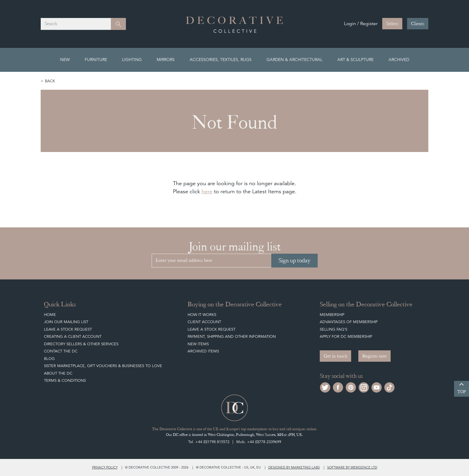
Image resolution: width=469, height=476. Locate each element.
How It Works (202, 315)
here (207, 191)
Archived (399, 60)
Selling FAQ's (334, 329)
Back (50, 81)
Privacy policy (105, 467)
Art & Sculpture (355, 60)
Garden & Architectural (294, 60)
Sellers (392, 24)
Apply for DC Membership (346, 336)
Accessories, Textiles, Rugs (221, 60)
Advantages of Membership (349, 322)
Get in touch (335, 356)
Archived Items (203, 351)
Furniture (96, 60)
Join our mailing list (66, 322)
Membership (332, 315)
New (65, 60)
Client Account (204, 322)
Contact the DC (61, 351)
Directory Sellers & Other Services (81, 344)
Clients (418, 24)
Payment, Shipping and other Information (232, 336)
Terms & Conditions (65, 380)
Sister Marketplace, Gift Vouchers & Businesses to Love (103, 366)
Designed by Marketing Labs (294, 467)
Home (50, 315)
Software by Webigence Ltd (352, 467)
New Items (198, 344)
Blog (49, 359)
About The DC (58, 373)
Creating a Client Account (73, 336)
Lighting (132, 60)
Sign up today (294, 260)
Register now (374, 356)
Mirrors (166, 60)
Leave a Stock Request (68, 329)
